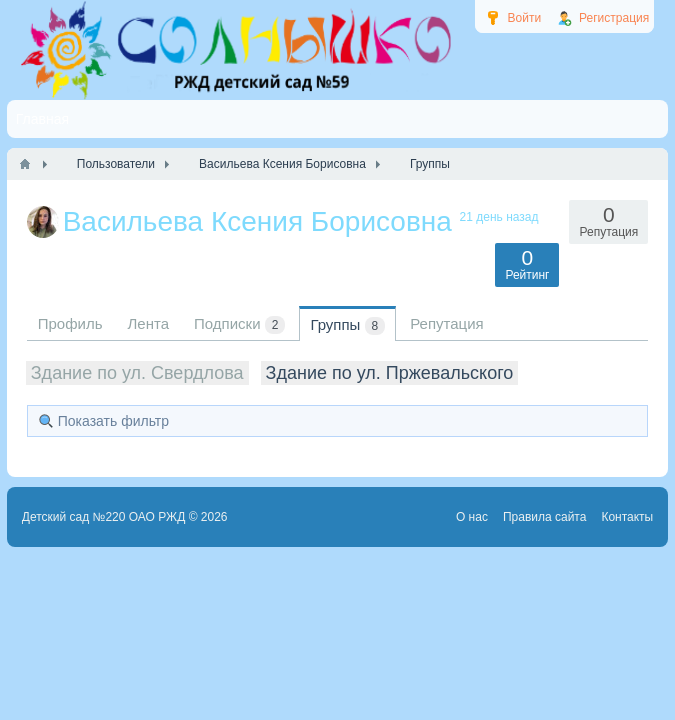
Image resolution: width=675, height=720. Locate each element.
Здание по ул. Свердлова (137, 373)
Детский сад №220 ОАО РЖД (104, 517)
